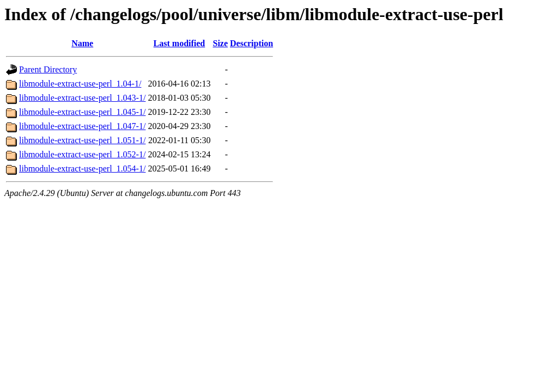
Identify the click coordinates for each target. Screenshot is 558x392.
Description (251, 43)
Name (82, 43)
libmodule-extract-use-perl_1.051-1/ (82, 140)
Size (220, 43)
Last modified (180, 43)
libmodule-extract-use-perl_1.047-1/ (82, 126)
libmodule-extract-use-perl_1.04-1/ (80, 84)
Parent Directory (48, 69)
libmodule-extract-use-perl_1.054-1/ (82, 169)
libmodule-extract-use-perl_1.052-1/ (82, 154)
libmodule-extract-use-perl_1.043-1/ (82, 98)
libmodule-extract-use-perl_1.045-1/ (82, 112)
